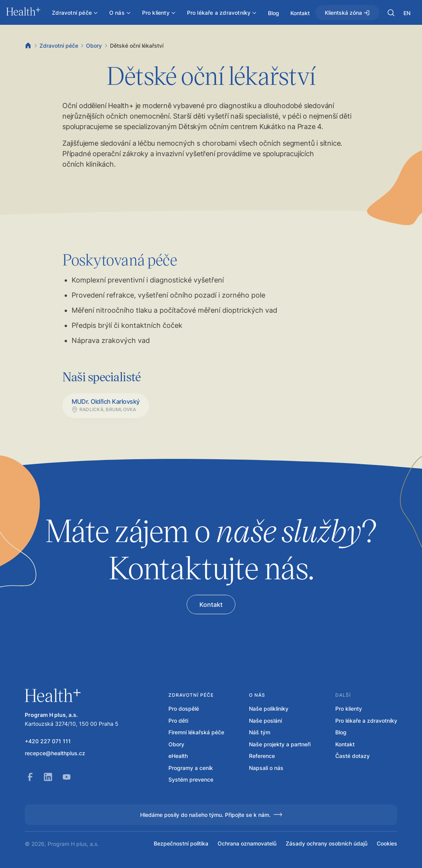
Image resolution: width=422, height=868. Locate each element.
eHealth (178, 756)
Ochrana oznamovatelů (247, 844)
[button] (391, 13)
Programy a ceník (191, 768)
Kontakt (345, 744)
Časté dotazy (353, 756)
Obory (94, 46)
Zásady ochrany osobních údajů (327, 844)
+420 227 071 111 (48, 741)
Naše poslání (265, 721)
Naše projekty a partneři (280, 744)
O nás (257, 695)
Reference (262, 756)
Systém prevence (191, 780)
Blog (341, 732)
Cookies (387, 844)
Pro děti (178, 721)
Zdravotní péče (59, 46)
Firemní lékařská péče (196, 732)
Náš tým (260, 732)
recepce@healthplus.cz (55, 753)
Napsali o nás (266, 768)
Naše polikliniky (269, 709)
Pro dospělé (184, 709)
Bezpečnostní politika (181, 844)
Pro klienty (349, 709)
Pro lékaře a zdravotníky (366, 721)
